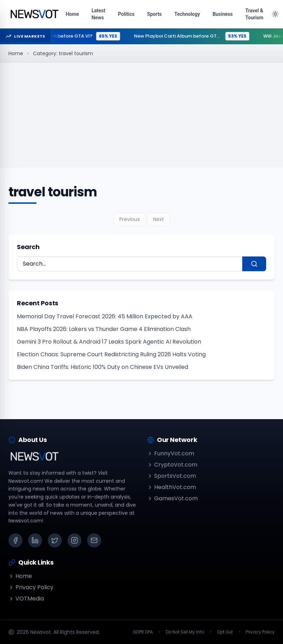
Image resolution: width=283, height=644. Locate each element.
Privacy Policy (31, 587)
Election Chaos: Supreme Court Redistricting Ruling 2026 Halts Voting (111, 354)
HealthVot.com (172, 487)
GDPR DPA (143, 632)
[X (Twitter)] (55, 540)
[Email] (94, 540)
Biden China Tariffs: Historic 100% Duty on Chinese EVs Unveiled (103, 367)
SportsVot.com (172, 476)
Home (16, 53)
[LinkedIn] (35, 540)
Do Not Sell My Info (185, 632)
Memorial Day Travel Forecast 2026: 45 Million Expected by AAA (105, 316)
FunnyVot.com (171, 453)
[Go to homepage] (34, 14)
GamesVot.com (172, 498)
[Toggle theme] (275, 14)
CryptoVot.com (172, 465)
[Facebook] (15, 540)
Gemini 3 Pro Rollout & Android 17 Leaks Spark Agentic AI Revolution (109, 342)
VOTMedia (26, 599)
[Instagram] (74, 540)
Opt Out (225, 632)
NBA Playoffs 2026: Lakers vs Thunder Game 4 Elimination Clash (104, 329)
